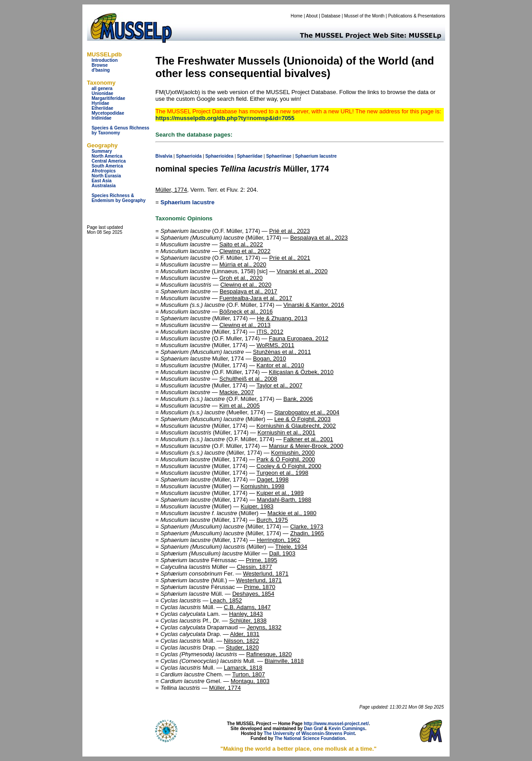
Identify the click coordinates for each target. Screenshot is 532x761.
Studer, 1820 (242, 647)
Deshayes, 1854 (253, 594)
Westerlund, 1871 (266, 574)
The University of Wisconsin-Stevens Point (309, 733)
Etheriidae (102, 108)
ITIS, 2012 (270, 332)
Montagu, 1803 (250, 681)
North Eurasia (106, 176)
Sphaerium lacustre (187, 202)
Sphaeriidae (250, 156)
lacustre (328, 156)
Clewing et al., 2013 (245, 325)
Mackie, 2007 (237, 392)
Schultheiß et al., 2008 (248, 379)
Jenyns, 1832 (264, 627)
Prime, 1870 (260, 587)
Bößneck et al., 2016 (246, 312)
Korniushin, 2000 (293, 453)
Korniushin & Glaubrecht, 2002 (296, 426)
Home (297, 16)
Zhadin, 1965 (307, 533)
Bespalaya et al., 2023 (319, 238)
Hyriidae (100, 103)
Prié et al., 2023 (290, 231)
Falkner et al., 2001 (308, 439)
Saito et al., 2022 (241, 244)
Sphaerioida (189, 156)
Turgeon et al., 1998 (283, 473)
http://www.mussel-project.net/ (336, 724)
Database (331, 16)
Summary (102, 151)
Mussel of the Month (365, 16)
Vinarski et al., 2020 (302, 271)
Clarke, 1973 (307, 527)
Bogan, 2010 (270, 359)
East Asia (101, 181)
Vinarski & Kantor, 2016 (314, 305)
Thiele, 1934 (291, 547)
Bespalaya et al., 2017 (248, 291)
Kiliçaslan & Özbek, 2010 (301, 372)
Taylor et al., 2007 (280, 385)
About (312, 16)
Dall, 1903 (282, 553)
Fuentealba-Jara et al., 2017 (256, 298)
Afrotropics (103, 171)
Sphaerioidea (219, 156)
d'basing (101, 70)
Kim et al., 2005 (240, 406)
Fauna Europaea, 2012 (298, 338)
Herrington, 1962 (279, 540)
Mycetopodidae (108, 113)
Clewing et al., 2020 (246, 285)
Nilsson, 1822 (242, 641)
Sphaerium (307, 156)
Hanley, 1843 (246, 614)
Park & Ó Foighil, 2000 (286, 459)
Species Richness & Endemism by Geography (118, 198)
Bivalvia (164, 156)
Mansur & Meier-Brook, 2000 (306, 446)
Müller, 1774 (171, 190)
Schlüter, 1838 (248, 621)
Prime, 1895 (262, 560)
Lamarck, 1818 (243, 668)
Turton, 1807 (248, 674)
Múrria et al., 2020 (243, 264)
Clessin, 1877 (255, 567)
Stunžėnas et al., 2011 (282, 352)
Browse (99, 65)
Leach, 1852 (226, 600)
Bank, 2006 (298, 399)
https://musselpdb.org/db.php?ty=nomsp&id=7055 (225, 118)
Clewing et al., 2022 (245, 251)
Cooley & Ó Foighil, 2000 (289, 466)
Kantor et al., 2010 (280, 365)
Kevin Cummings (347, 729)
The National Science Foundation (310, 738)
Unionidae (102, 93)
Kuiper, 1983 (257, 506)
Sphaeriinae (279, 156)
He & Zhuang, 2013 (282, 318)
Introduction (104, 60)
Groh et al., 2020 (241, 278)
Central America (108, 161)
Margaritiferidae (108, 98)
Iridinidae (101, 118)
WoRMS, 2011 (275, 345)
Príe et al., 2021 (290, 258)
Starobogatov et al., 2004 (307, 412)
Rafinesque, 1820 (269, 654)
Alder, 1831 (245, 634)
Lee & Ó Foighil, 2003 (303, 419)
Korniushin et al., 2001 (286, 432)
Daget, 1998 (273, 479)
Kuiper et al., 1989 (280, 493)
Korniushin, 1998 (262, 486)
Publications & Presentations (417, 16)
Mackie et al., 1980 (292, 513)
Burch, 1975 (272, 520)
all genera (102, 88)
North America (107, 156)
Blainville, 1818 (284, 661)
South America (107, 166)
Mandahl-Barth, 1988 (284, 500)
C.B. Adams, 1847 (247, 607)
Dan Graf (313, 729)
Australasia (103, 186)
